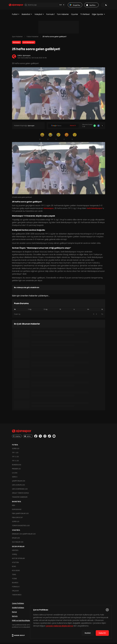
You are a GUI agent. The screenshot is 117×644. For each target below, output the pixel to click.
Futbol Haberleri (33, 38)
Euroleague (17, 511)
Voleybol (39, 16)
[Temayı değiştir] (101, 6)
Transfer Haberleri (20, 498)
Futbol (16, 16)
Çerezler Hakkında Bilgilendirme (59, 626)
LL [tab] (74, 311)
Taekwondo (17, 596)
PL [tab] (60, 311)
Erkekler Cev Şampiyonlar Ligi (24, 535)
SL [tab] (15, 311)
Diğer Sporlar (99, 16)
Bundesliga (17, 466)
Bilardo (15, 584)
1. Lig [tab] (30, 311)
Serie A (15, 478)
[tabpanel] (59, 316)
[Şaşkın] (75, 138)
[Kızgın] (67, 138)
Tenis (14, 576)
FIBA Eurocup (17, 519)
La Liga (15, 474)
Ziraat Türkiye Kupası (20, 494)
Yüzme (14, 580)
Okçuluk (15, 592)
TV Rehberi (85, 16)
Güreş (14, 556)
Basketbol (27, 16)
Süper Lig (16, 450)
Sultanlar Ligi (18, 543)
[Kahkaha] (50, 138)
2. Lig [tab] (46, 311)
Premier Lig (16, 470)
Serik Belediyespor (29, 44)
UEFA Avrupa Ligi (18, 486)
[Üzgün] (59, 138)
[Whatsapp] (95, 127)
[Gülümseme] (42, 138)
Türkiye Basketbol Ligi (21, 527)
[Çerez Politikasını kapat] (107, 610)
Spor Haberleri (17, 38)
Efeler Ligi (16, 539)
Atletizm (15, 564)
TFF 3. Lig (15, 462)
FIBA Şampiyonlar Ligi (20, 515)
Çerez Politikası (18, 605)
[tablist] (59, 311)
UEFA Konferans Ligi (20, 490)
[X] (102, 127)
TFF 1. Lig (15, 454)
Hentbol (15, 552)
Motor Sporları (18, 560)
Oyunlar (75, 16)
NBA (14, 507)
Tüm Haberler (63, 16)
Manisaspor (17, 44)
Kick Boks (16, 572)
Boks (14, 568)
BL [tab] (102, 311)
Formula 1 (50, 16)
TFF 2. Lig (15, 458)
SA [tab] (88, 311)
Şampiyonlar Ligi (19, 482)
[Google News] (63, 127)
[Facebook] (98, 127)
